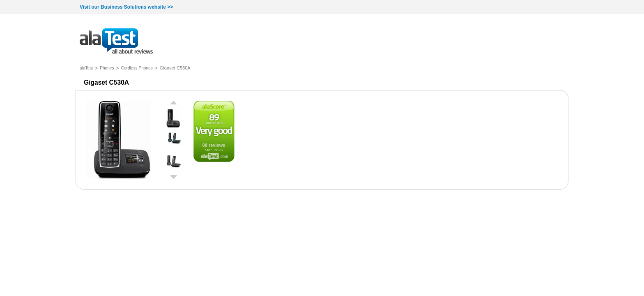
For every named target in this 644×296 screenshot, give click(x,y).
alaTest (86, 68)
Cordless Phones (137, 68)
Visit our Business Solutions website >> (126, 7)
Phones (107, 68)
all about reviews (116, 42)
